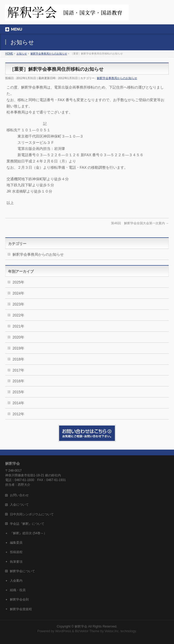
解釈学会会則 (19, 599)
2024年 (18, 293)
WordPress (63, 631)
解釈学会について (22, 571)
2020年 (18, 337)
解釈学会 (81, 626)
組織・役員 (18, 590)
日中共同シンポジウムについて (32, 514)
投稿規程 (16, 552)
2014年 (18, 403)
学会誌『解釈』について (27, 524)
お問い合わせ (19, 495)
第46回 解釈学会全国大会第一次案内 (140, 223)
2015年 (18, 392)
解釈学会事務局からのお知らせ (117, 78)
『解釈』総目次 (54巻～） (28, 533)
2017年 (18, 370)
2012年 (18, 414)
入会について (19, 505)
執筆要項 (16, 562)
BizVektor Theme (87, 631)
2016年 (18, 381)
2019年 (18, 348)
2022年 (18, 315)
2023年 (18, 304)
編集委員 (16, 543)
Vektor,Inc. (112, 631)
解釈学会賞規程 (21, 609)
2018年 (18, 359)
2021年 (18, 326)
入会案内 (16, 581)
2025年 (18, 282)
